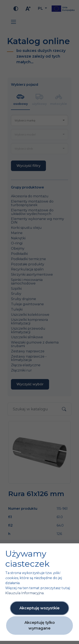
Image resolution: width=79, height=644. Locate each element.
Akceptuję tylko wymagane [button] (40, 625)
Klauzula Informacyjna (24, 593)
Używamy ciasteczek (27, 559)
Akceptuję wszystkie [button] (39, 608)
